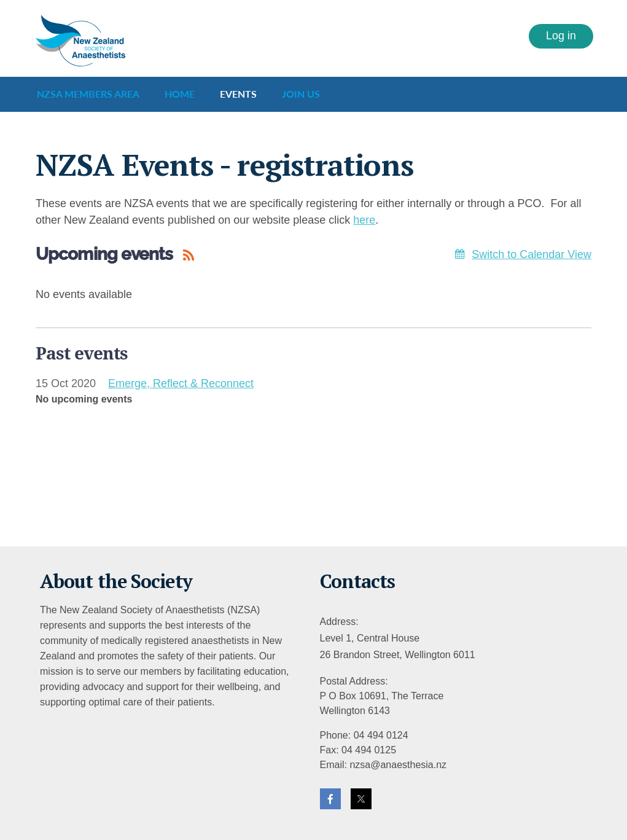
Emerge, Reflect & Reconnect (181, 383)
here (364, 220)
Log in (561, 36)
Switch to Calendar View (532, 254)
